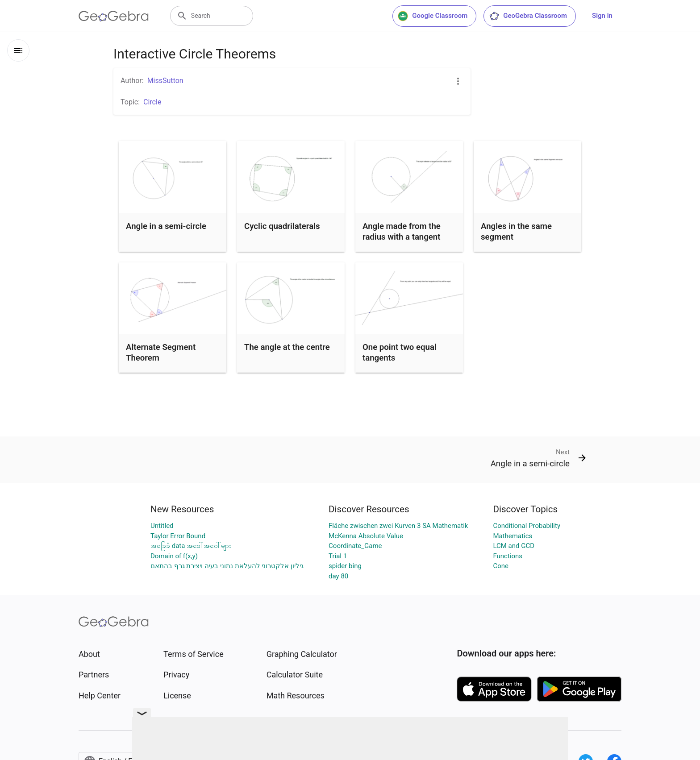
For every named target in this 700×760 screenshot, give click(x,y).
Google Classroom (433, 16)
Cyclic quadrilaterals (282, 226)
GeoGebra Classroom (528, 16)
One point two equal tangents (400, 353)
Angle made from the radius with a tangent (402, 232)
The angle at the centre (287, 347)
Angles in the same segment (516, 232)
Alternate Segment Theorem (161, 353)
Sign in (602, 16)
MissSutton (165, 81)
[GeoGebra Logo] (114, 16)
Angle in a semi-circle (166, 226)
